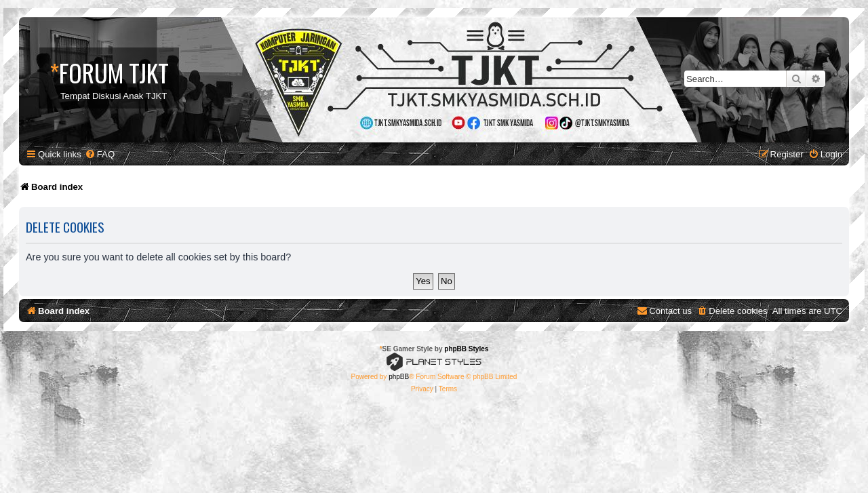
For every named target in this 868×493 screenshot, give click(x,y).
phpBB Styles (466, 349)
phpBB (399, 377)
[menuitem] (100, 154)
